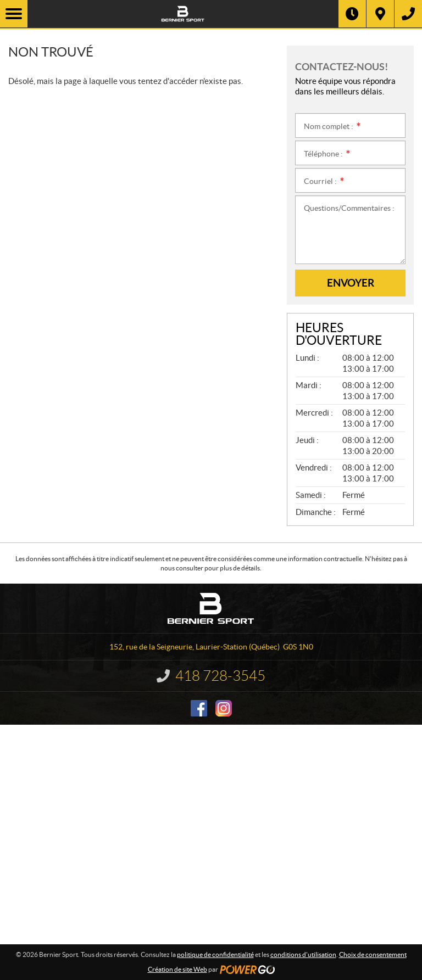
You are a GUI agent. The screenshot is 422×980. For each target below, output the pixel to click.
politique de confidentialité (215, 954)
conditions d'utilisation (303, 954)
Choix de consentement (373, 954)
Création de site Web (177, 969)
